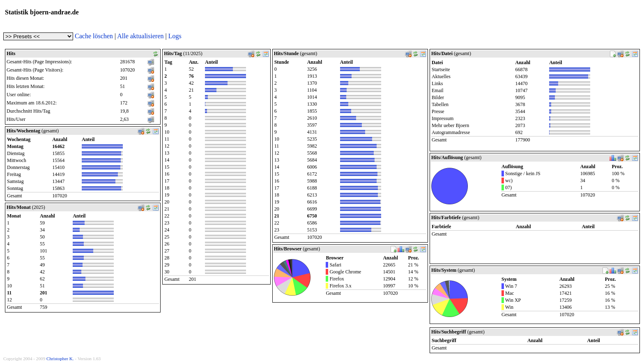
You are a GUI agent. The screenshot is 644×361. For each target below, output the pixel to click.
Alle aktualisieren (140, 36)
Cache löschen (94, 36)
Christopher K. (60, 359)
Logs (175, 36)
